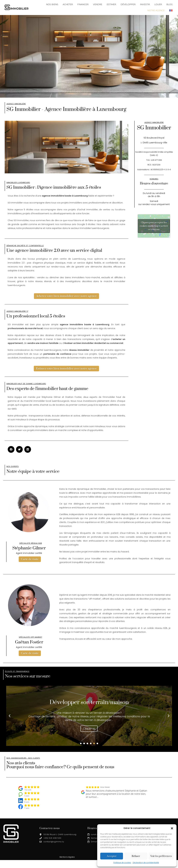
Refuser (136, 856)
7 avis (27, 809)
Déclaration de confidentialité (146, 863)
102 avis (28, 790)
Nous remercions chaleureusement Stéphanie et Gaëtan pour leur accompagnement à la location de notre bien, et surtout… (117, 794)
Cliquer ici (89, 729)
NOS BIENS (52, 4)
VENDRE (98, 4)
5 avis (27, 796)
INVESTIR (145, 4)
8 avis (27, 803)
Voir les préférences (161, 856)
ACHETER (68, 4)
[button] (172, 828)
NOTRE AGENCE (156, 10)
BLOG (170, 4)
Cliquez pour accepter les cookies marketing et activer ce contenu (154, 226)
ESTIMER (111, 4)
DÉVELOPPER (128, 4)
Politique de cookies (122, 863)
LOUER (158, 4)
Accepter (112, 856)
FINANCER (83, 4)
